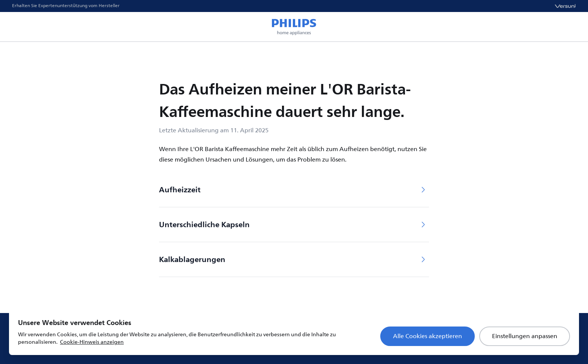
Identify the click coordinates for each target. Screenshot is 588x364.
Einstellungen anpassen (525, 336)
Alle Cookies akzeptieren (427, 336)
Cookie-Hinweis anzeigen (92, 342)
